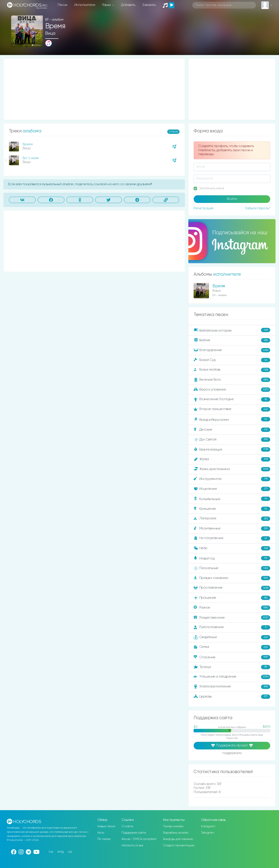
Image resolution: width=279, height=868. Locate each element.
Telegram (208, 833)
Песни (62, 5)
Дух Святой (232, 440)
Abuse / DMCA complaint (139, 839)
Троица (232, 667)
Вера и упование (232, 390)
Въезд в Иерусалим (232, 419)
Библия (232, 340)
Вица (50, 33)
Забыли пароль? (257, 208)
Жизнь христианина (232, 469)
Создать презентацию (179, 845)
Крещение (232, 509)
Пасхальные (232, 568)
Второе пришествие (232, 409)
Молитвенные (232, 529)
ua (70, 852)
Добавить (128, 5)
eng (61, 852)
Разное (232, 608)
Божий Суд (232, 360)
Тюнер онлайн (173, 826)
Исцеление (232, 489)
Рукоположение (232, 627)
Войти (232, 199)
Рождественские (232, 618)
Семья (232, 647)
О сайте (127, 826)
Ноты (101, 833)
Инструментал (232, 479)
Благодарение (232, 350)
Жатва (232, 459)
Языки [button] (107, 5)
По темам (104, 839)
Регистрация (203, 208)
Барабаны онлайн (176, 833)
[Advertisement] (94, 89)
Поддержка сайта (134, 833)
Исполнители (85, 5)
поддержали (232, 753)
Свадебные (232, 637)
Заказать (149, 5)
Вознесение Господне (232, 399)
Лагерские (232, 519)
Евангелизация (232, 449)
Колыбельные (232, 499)
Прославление (232, 588)
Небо (232, 548)
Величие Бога (232, 380)
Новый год (232, 558)
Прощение (232, 598)
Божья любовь (232, 370)
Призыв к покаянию (232, 578)
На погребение (232, 538)
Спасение (232, 657)
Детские (232, 430)
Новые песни (106, 826)
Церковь (232, 697)
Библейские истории (232, 330)
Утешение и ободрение (232, 677)
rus (51, 852)
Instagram (208, 826)
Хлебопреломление (232, 687)
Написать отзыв (132, 845)
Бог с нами (31, 158)
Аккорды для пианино (178, 839)
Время (28, 144)
